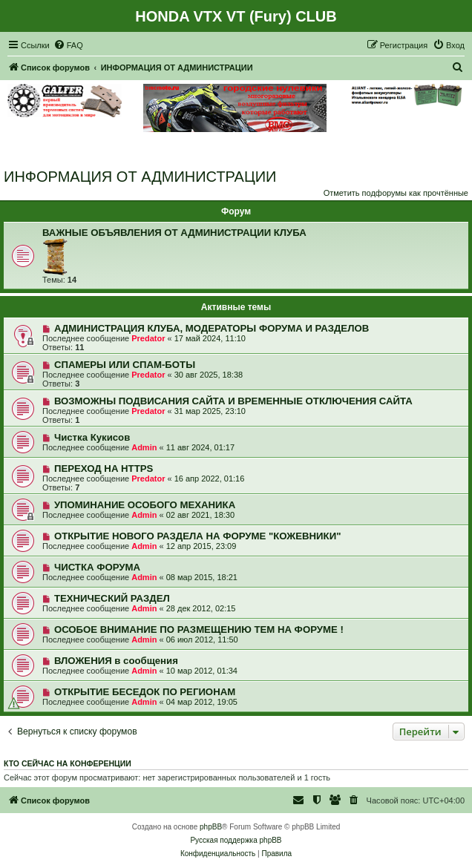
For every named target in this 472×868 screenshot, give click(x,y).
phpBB (211, 827)
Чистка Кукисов (92, 437)
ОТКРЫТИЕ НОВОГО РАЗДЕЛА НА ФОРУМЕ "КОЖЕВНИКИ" (197, 536)
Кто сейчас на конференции (68, 763)
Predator (148, 338)
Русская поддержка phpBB (236, 840)
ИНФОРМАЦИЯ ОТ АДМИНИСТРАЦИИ (140, 177)
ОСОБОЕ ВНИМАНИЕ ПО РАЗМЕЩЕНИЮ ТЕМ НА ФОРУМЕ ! (199, 629)
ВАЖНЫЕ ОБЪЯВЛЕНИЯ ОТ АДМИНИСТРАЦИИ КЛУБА (174, 233)
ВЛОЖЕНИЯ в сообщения (116, 661)
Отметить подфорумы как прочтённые (396, 193)
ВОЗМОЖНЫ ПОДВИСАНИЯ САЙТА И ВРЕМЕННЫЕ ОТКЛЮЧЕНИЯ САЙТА (233, 401)
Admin (144, 447)
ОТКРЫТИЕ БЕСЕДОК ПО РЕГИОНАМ (145, 692)
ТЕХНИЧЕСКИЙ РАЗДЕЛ (112, 598)
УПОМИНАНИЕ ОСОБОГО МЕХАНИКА (145, 505)
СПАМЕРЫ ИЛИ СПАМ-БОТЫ (125, 365)
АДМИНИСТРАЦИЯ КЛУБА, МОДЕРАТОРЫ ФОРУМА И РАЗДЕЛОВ (212, 328)
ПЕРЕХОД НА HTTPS (104, 468)
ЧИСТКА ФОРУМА (97, 567)
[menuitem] (68, 45)
